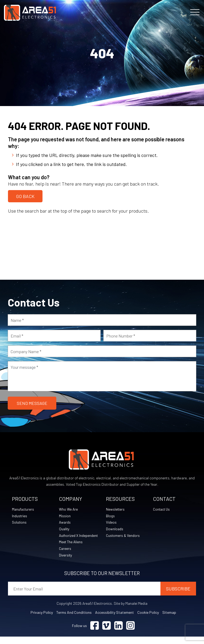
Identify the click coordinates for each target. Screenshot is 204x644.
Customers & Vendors (124, 536)
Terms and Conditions (74, 620)
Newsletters (116, 509)
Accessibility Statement (114, 620)
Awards (65, 522)
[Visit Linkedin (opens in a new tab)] (118, 633)
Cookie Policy (148, 620)
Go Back (25, 196)
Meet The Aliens (71, 549)
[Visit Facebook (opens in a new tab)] (95, 633)
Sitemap (169, 620)
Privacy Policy (42, 620)
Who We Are (69, 509)
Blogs (110, 516)
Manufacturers (24, 509)
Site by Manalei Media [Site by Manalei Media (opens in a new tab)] (131, 611)
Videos (111, 522)
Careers (65, 556)
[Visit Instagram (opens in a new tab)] (130, 633)
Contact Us (162, 509)
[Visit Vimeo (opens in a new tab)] (107, 633)
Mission (65, 516)
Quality (65, 529)
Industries (20, 516)
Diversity (66, 562)
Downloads (115, 529)
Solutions (20, 522)
